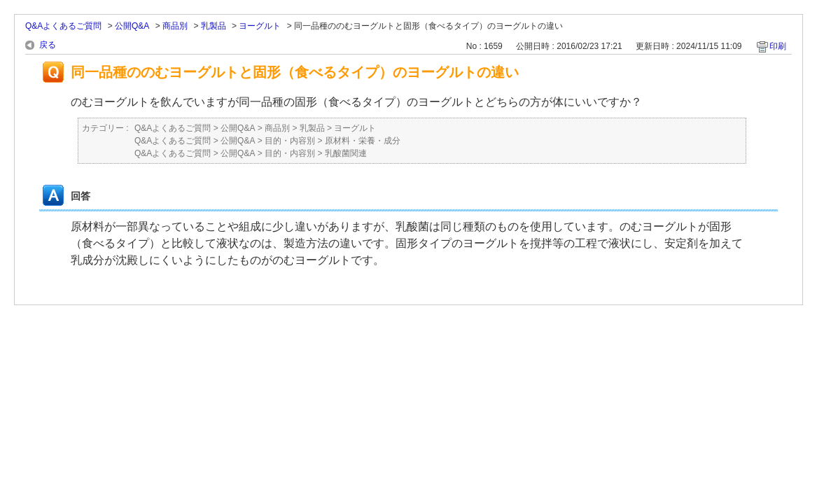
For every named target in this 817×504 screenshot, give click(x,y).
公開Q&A (132, 26)
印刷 (778, 46)
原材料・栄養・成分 (363, 141)
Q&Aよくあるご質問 (63, 26)
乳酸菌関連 (346, 153)
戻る (48, 45)
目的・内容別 (290, 141)
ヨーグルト (260, 26)
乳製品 (214, 26)
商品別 (175, 26)
